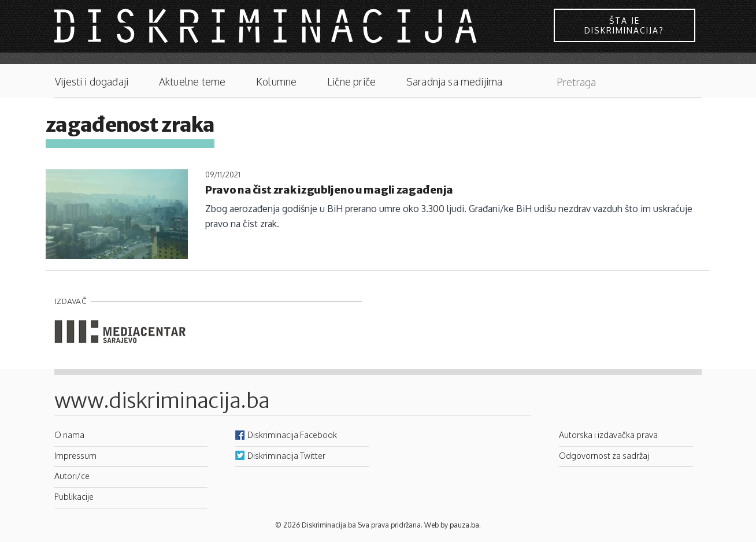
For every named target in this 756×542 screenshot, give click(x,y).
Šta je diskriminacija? (624, 25)
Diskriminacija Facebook (292, 435)
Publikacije (74, 496)
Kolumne (276, 82)
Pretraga (687, 79)
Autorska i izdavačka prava (608, 435)
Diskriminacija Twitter (286, 455)
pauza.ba (464, 525)
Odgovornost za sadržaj (604, 455)
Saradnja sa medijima (455, 82)
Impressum (75, 455)
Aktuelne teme (192, 82)
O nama (69, 435)
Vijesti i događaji (92, 82)
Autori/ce (72, 476)
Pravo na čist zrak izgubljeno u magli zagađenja (329, 190)
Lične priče (351, 82)
